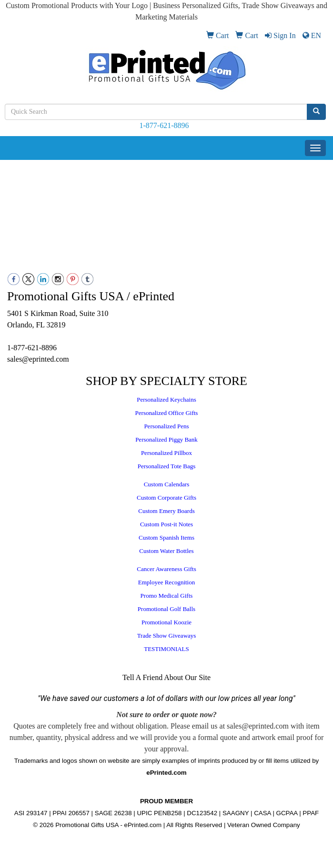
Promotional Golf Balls (166, 609)
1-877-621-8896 (164, 125)
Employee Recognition (167, 582)
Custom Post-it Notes (166, 524)
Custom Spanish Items (166, 538)
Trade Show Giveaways (167, 636)
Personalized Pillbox (166, 453)
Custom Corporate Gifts (166, 498)
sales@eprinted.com (38, 359)
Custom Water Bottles (166, 551)
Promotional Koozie (166, 622)
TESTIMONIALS (166, 649)
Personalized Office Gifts (167, 413)
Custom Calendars (167, 484)
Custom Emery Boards (166, 511)
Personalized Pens (166, 426)
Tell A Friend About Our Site (166, 677)
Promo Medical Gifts (167, 596)
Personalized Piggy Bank (166, 439)
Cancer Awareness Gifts (166, 569)
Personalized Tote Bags (167, 466)
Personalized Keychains (166, 399)
